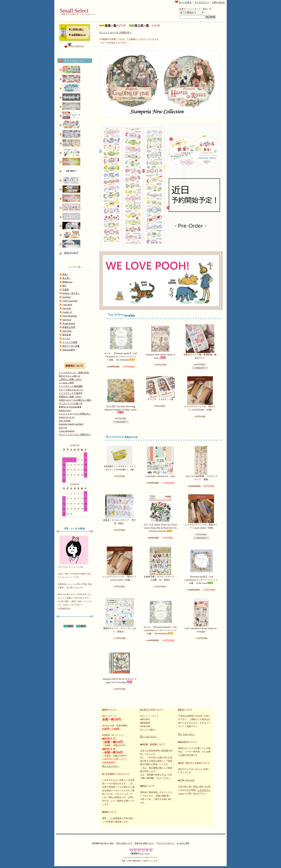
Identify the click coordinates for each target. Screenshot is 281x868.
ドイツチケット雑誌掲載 (71, 386)
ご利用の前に (77, 29)
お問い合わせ (218, 2)
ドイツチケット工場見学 (71, 393)
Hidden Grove (65, 410)
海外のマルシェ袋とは (70, 376)
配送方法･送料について (144, 843)
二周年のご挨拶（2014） (71, 379)
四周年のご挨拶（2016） (71, 397)
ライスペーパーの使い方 (71, 403)
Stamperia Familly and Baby (71, 424)
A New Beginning (67, 431)
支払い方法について (124, 843)
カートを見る (183, 2)
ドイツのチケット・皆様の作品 (74, 373)
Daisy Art (63, 428)
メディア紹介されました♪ (71, 390)
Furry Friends (65, 421)
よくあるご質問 (66, 383)
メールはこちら (64, 608)
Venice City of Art (67, 417)
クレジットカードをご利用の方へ (75, 414)
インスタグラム (76, 46)
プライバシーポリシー (165, 843)
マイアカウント (202, 2)
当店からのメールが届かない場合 (75, 400)
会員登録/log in (78, 35)
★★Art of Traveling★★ (70, 407)
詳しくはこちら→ (111, 766)
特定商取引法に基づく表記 (103, 843)
